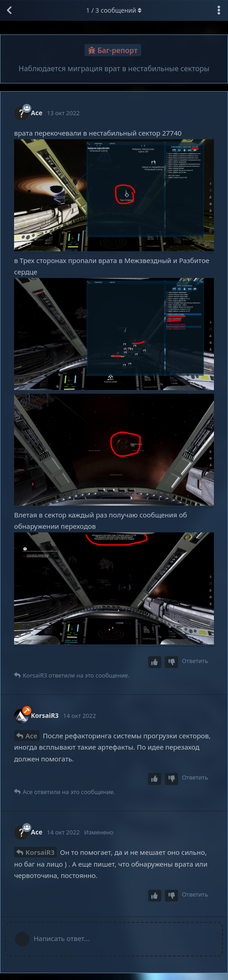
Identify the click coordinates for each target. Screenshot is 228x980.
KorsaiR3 (40, 852)
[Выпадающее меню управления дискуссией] (219, 10)
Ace (31, 736)
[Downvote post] (172, 662)
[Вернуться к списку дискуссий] (9, 10)
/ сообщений (114, 10)
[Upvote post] (155, 662)
